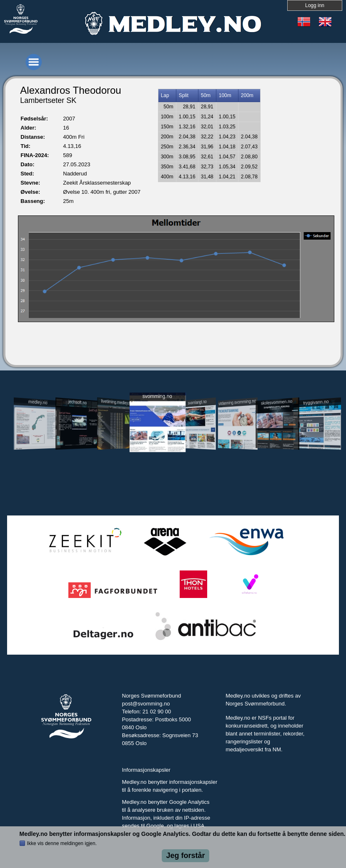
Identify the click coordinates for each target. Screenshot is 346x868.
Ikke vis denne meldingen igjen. (62, 843)
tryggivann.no (316, 402)
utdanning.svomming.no (238, 402)
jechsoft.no (78, 402)
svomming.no (157, 396)
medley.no (38, 402)
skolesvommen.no (277, 402)
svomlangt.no (197, 402)
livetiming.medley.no (117, 402)
